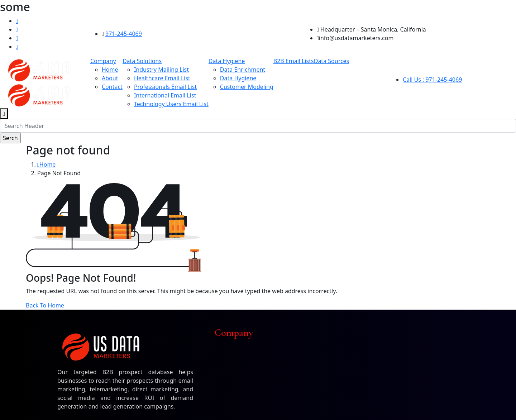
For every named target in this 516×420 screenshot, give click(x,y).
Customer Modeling (247, 87)
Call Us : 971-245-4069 (432, 80)
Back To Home (45, 305)
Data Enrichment (243, 70)
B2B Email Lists (294, 61)
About (110, 78)
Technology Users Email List (171, 104)
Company (103, 61)
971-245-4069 (124, 34)
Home (110, 70)
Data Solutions (142, 61)
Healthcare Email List (162, 78)
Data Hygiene (227, 61)
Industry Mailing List (161, 70)
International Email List (165, 95)
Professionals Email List (165, 87)
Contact (112, 87)
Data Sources (332, 61)
